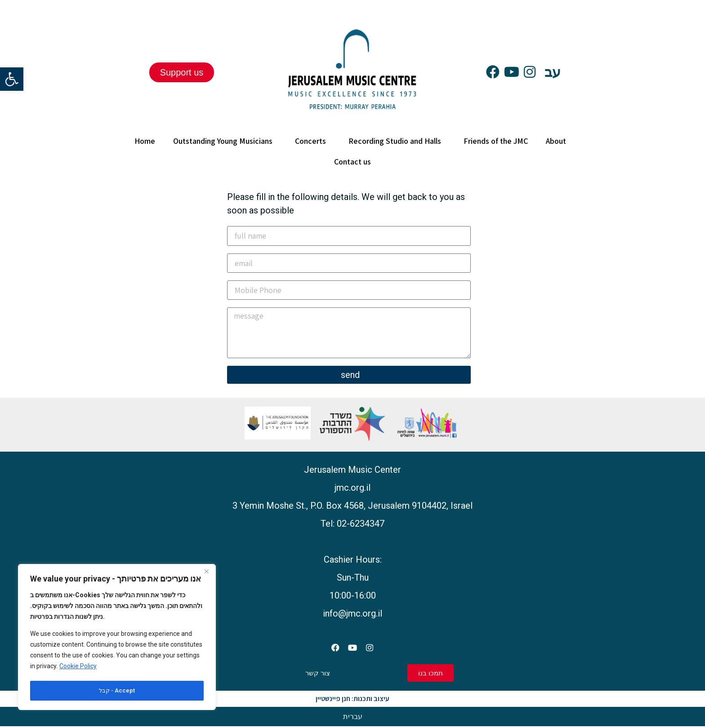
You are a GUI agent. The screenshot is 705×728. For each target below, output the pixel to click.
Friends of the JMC (496, 141)
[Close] (206, 574)
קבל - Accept (117, 691)
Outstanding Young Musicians (225, 141)
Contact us (352, 162)
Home (145, 141)
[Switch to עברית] (353, 718)
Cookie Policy (78, 668)
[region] (117, 638)
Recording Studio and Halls (397, 141)
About (558, 141)
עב (553, 72)
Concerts (313, 141)
